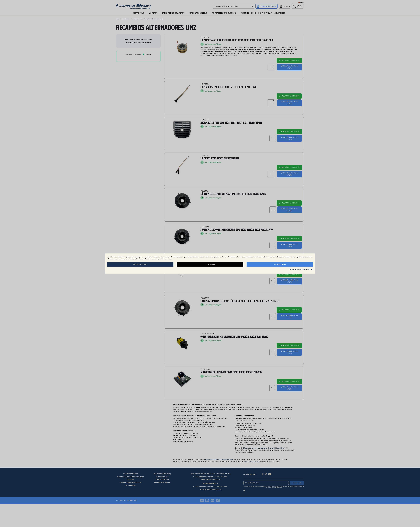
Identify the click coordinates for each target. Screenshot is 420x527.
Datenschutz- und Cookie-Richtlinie (301, 269)
